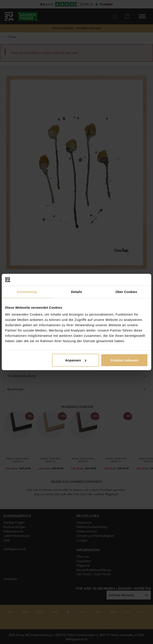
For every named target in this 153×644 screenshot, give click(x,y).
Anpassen (76, 360)
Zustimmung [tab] (27, 292)
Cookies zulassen (124, 360)
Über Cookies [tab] (126, 292)
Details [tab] (76, 292)
